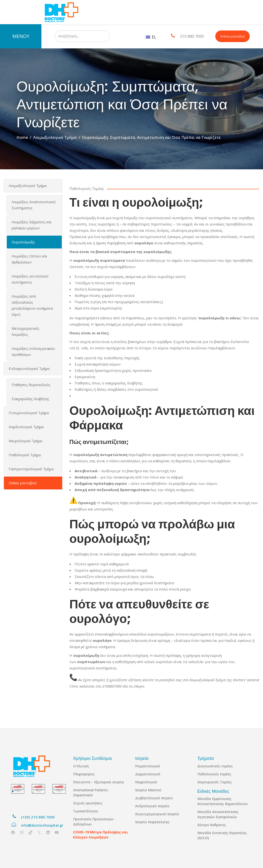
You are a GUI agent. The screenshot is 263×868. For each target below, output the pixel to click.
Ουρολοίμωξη (23, 242)
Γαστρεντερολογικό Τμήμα (31, 469)
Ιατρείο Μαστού (148, 790)
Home (22, 137)
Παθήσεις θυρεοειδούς (31, 385)
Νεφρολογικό (146, 782)
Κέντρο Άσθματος (212, 825)
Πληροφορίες (84, 774)
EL (151, 37)
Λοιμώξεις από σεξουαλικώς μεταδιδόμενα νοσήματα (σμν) (32, 305)
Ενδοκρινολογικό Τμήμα (29, 368)
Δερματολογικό (148, 774)
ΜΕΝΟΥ (21, 36)
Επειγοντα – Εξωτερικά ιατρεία (99, 782)
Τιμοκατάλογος (86, 811)
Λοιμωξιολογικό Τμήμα (55, 137)
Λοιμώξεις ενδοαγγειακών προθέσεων (33, 351)
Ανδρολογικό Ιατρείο (152, 806)
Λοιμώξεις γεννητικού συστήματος (30, 279)
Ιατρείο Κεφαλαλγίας (152, 822)
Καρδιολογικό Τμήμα (26, 427)
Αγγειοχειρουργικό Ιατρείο (157, 814)
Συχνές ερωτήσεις (88, 803)
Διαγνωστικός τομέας (215, 766)
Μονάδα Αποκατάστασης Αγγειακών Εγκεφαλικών (218, 814)
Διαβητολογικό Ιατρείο (154, 798)
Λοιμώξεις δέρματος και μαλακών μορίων (32, 225)
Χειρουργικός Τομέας (215, 782)
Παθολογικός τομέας (214, 774)
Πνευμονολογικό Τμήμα (29, 413)
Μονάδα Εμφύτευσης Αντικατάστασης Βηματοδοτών (223, 801)
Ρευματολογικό (148, 766)
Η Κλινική (81, 766)
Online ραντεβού (233, 36)
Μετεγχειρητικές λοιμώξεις (26, 331)
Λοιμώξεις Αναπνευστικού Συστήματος (34, 205)
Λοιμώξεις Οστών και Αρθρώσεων (29, 259)
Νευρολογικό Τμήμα (25, 441)
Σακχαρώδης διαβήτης (31, 399)
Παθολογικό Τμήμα (25, 455)
